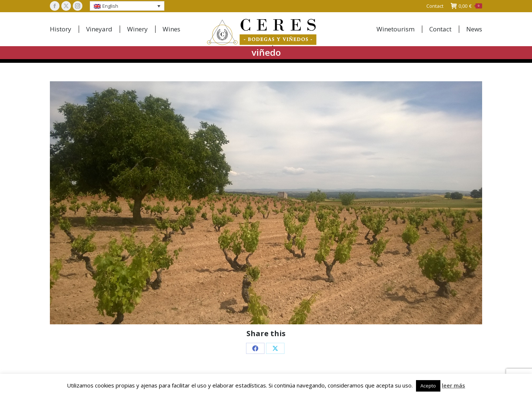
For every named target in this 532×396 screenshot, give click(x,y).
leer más (453, 385)
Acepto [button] (428, 386)
